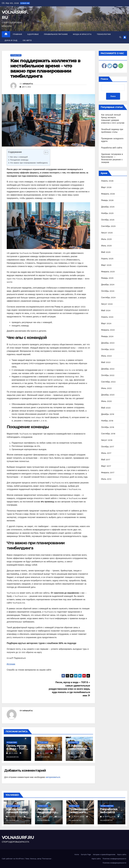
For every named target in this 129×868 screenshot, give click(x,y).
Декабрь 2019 (108, 414)
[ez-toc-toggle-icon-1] (45, 153)
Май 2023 (106, 362)
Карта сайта (122, 854)
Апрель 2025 (107, 259)
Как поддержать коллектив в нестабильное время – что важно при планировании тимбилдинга (45, 68)
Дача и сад (11, 40)
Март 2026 (106, 187)
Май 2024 (106, 310)
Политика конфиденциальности (114, 859)
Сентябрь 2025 (108, 226)
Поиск (104, 79)
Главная (17, 34)
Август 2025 (107, 233)
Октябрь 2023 (108, 349)
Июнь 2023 (106, 356)
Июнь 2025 (106, 246)
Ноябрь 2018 (107, 421)
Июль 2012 (106, 479)
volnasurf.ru (28, 84)
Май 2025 (106, 252)
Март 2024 (106, 323)
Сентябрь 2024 (108, 298)
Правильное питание (56, 34)
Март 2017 (106, 466)
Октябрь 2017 (108, 447)
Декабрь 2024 (108, 285)
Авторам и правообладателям (104, 854)
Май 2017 (106, 460)
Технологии (104, 34)
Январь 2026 (107, 200)
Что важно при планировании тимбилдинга (29, 163)
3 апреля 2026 (15, 817)
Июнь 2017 (106, 453)
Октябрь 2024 (108, 291)
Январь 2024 (107, 336)
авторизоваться (53, 777)
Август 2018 (107, 440)
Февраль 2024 (108, 330)
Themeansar (47, 859)
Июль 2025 (106, 239)
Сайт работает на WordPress (13, 859)
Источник (11, 664)
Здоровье (33, 34)
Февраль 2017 (108, 473)
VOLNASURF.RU (18, 837)
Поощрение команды (19, 160)
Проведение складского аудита (78, 812)
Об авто (27, 40)
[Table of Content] (46, 152)
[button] (120, 37)
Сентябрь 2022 (108, 382)
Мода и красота (82, 34)
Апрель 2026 (107, 181)
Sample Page (86, 854)
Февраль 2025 (108, 272)
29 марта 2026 (78, 817)
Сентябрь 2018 (108, 434)
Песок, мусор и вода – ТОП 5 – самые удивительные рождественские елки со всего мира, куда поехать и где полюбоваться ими (69, 689)
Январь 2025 (107, 278)
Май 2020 (106, 408)
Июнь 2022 (106, 388)
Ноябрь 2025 (107, 213)
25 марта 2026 (109, 817)
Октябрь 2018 (108, 427)
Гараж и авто (43, 806)
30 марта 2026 (47, 817)
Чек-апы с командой (19, 157)
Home (77, 854)
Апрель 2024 (107, 317)
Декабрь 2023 (108, 343)
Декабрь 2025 (108, 207)
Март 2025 (106, 265)
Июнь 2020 (107, 401)
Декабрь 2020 (108, 395)
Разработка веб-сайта (112, 148)
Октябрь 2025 (108, 220)
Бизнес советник (13, 806)
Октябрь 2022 (108, 375)
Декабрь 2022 (108, 369)
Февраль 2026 (108, 194)
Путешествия (16, 55)
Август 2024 (107, 304)
